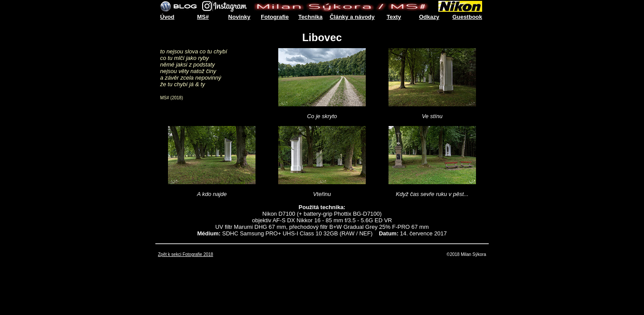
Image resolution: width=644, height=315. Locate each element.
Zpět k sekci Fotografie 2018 (185, 254)
